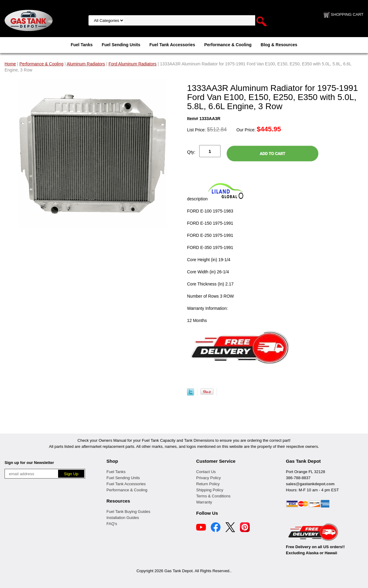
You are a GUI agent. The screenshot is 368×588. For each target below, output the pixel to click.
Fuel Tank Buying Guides (128, 512)
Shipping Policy (210, 490)
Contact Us (206, 472)
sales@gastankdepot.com (310, 484)
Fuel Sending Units (121, 45)
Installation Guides (123, 518)
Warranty (204, 502)
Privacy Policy (208, 478)
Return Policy (208, 484)
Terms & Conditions (213, 496)
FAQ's (112, 524)
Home (10, 64)
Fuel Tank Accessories (172, 45)
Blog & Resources (279, 45)
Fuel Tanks (82, 45)
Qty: (191, 152)
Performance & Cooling (228, 45)
